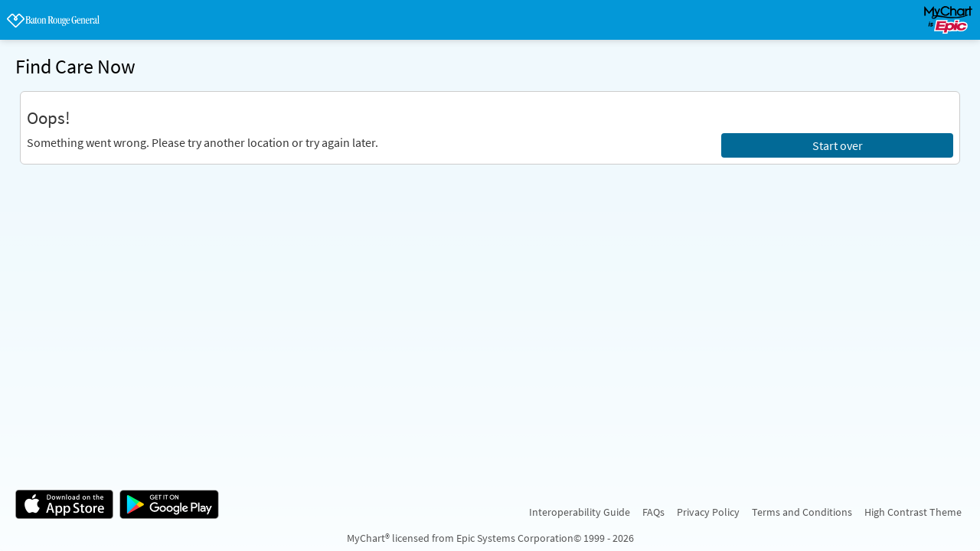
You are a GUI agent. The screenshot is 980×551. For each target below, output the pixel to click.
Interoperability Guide (580, 512)
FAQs (653, 512)
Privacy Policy (708, 512)
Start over (838, 145)
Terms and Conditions (802, 512)
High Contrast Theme (913, 512)
